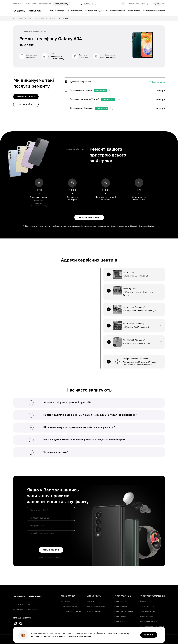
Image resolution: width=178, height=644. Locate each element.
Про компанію (133, 4)
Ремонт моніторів (134, 11)
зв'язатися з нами (51, 550)
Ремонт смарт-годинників (96, 11)
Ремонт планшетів (76, 11)
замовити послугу (26, 97)
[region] (115, 95)
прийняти (149, 635)
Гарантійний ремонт (21, 4)
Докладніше (85, 636)
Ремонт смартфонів (58, 11)
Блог (143, 4)
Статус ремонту (62, 4)
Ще (148, 4)
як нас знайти (26, 104)
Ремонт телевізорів (117, 11)
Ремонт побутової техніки (154, 11)
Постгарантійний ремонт (41, 4)
